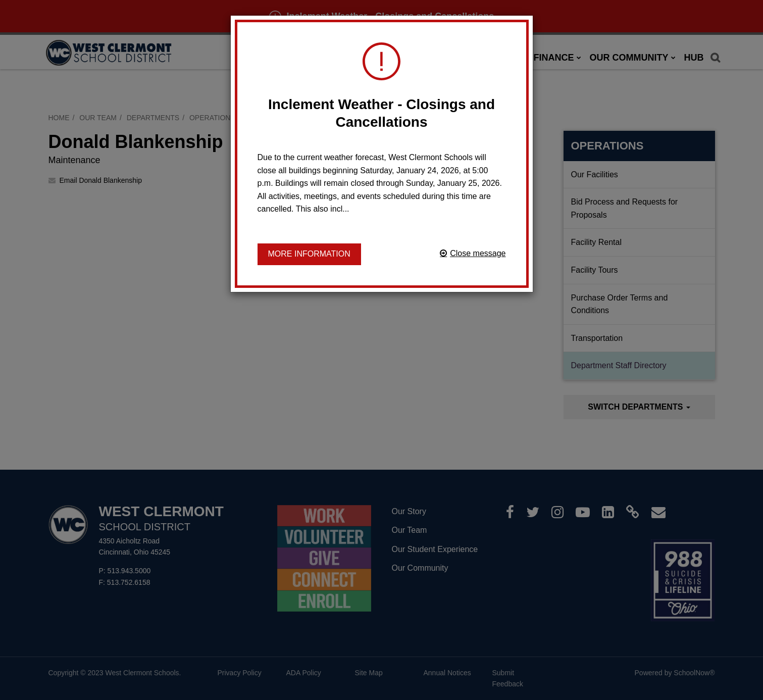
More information (309, 254)
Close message (478, 253)
